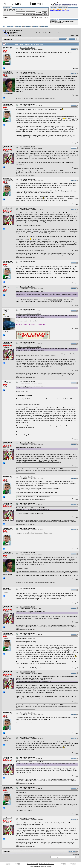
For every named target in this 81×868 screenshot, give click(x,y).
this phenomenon (55, 300)
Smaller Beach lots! (16, 35)
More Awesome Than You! (14, 30)
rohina (5, 310)
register (22, 9)
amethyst (60, 23)
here (72, 420)
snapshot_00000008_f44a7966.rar (25, 497)
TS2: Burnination (12, 32)
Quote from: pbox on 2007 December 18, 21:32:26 (28, 314)
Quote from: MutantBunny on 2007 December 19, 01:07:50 (31, 508)
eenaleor (6, 588)
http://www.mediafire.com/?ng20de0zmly (25, 175)
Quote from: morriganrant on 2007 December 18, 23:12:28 (30, 680)
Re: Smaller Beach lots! (28, 48)
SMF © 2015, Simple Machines (47, 864)
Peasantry (11, 34)
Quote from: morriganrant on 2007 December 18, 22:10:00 (30, 386)
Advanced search (42, 17)
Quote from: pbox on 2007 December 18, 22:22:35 (28, 447)
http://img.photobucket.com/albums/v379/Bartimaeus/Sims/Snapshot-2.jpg (39, 462)
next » (77, 36)
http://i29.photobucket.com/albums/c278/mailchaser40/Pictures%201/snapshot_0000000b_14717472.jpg (48, 575)
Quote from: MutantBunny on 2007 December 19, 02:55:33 (31, 611)
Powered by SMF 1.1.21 (33, 864)
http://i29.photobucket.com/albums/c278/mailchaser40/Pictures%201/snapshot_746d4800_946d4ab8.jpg (48, 572)
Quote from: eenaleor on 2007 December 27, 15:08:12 (29, 762)
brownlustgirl (7, 72)
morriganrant (7, 146)
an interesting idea (36, 413)
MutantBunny (8, 47)
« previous (73, 36)
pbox (5, 287)
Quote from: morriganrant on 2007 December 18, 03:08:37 (30, 291)
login (17, 9)
